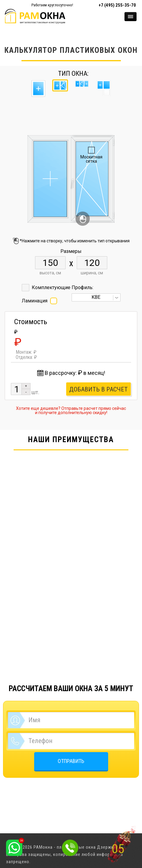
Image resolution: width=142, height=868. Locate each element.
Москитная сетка (91, 159)
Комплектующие (51, 287)
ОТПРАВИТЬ (71, 761)
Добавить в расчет (98, 389)
